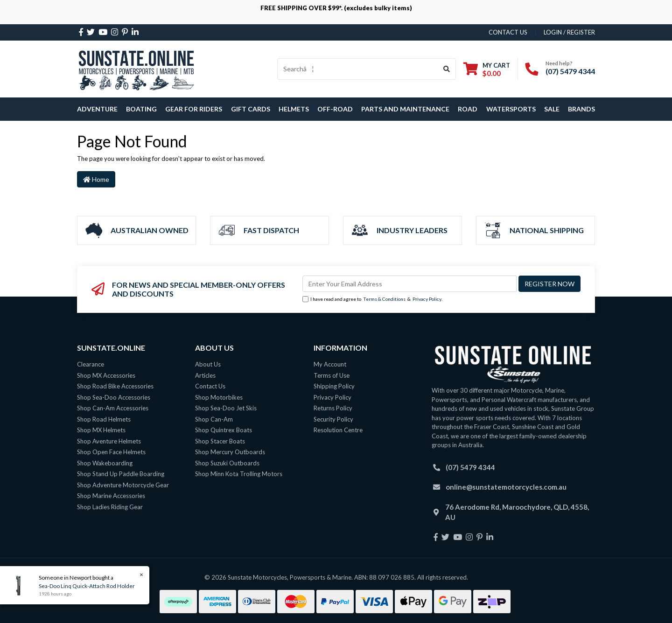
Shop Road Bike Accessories (115, 386)
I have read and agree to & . (372, 299)
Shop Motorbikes (219, 397)
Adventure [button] (97, 109)
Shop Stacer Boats (220, 441)
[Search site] (447, 69)
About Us (208, 364)
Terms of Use (332, 375)
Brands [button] (581, 109)
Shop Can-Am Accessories (113, 408)
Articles (205, 375)
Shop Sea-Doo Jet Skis (226, 408)
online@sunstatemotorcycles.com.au (506, 487)
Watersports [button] (511, 109)
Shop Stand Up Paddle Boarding (121, 474)
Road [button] (468, 109)
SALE (552, 109)
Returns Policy (333, 408)
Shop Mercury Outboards (230, 452)
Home (96, 179)
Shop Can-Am (214, 419)
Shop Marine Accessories (111, 496)
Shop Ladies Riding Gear (110, 507)
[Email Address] (409, 284)
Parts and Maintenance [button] (405, 109)
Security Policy (333, 419)
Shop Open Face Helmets (111, 452)
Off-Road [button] (335, 109)
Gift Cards (251, 109)
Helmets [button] (294, 109)
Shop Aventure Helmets (109, 441)
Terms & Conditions (384, 299)
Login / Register (569, 32)
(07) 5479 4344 (570, 71)
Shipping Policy (334, 386)
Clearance (91, 364)
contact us (508, 32)
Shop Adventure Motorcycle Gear (123, 485)
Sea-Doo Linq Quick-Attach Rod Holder (86, 586)
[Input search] (358, 69)
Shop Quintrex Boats (224, 430)
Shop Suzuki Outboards (227, 463)
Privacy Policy (427, 299)
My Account (330, 364)
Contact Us (210, 386)
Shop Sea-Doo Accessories (114, 397)
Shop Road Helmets (104, 419)
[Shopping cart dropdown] (487, 69)
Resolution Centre (338, 430)
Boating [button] (141, 109)
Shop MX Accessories (106, 375)
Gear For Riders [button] (194, 109)
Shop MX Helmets (101, 430)
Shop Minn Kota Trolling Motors (239, 474)
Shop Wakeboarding (105, 463)
